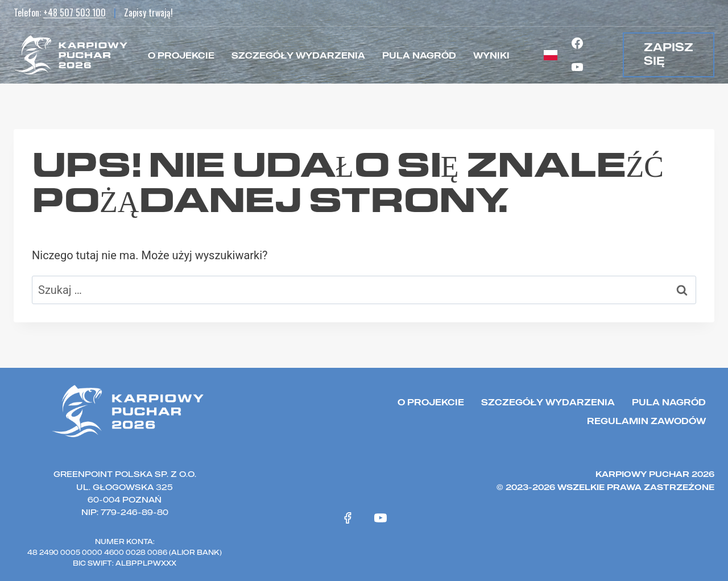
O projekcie (181, 55)
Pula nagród (419, 55)
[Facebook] (577, 43)
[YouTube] (577, 67)
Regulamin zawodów (646, 421)
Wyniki (491, 55)
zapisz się (669, 54)
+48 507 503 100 (75, 13)
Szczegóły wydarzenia (298, 55)
